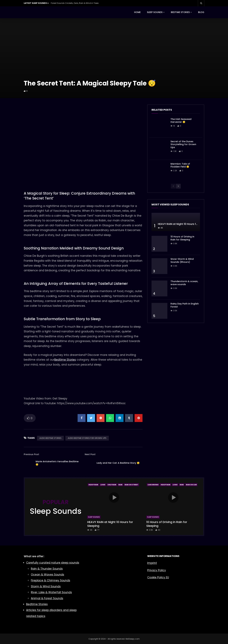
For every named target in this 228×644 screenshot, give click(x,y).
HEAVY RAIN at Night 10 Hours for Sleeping (184, 224)
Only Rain (112, 485)
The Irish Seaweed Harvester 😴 (181, 121)
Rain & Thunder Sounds (47, 569)
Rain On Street (131, 485)
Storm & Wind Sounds (46, 586)
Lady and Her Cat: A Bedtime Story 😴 (118, 463)
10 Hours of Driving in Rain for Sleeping (182, 238)
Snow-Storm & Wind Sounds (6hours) (182, 260)
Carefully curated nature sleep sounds (53, 563)
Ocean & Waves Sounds (47, 575)
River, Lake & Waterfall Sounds (51, 592)
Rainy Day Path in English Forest (185, 305)
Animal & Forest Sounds (47, 598)
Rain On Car (191, 485)
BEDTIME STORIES (180, 12)
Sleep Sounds (94, 517)
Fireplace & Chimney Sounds (51, 580)
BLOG (201, 12)
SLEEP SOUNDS (155, 12)
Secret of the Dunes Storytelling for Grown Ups (183, 144)
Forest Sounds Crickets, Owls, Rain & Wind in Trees (75, 3)
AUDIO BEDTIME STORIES (50, 438)
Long (103, 485)
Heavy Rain (93, 485)
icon (114, 497)
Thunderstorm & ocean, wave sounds (184, 283)
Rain (120, 485)
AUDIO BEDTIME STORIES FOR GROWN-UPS (87, 438)
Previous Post (31, 454)
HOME (137, 12)
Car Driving (153, 485)
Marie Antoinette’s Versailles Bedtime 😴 (57, 463)
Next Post (90, 454)
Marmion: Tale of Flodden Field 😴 (180, 165)
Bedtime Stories (65, 360)
